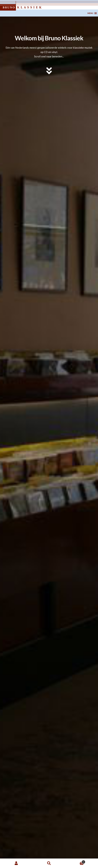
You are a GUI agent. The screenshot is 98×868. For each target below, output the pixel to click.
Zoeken (49, 863)
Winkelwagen (75, 861)
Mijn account (16, 863)
